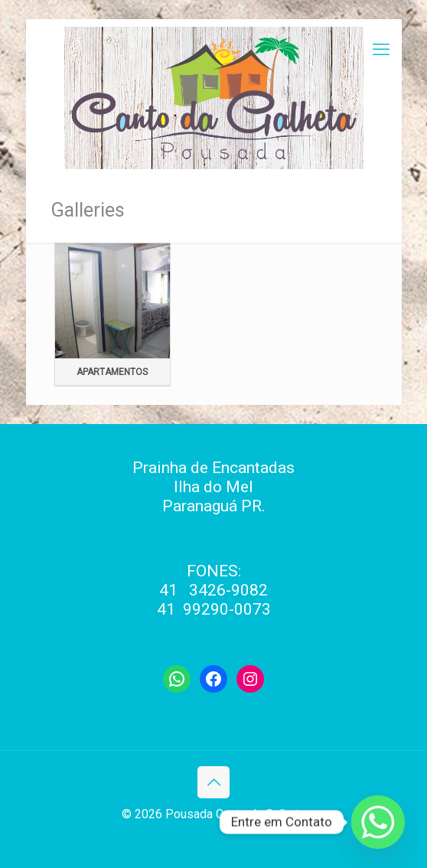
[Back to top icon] (213, 782)
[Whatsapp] (378, 822)
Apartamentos (112, 372)
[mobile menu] (381, 50)
